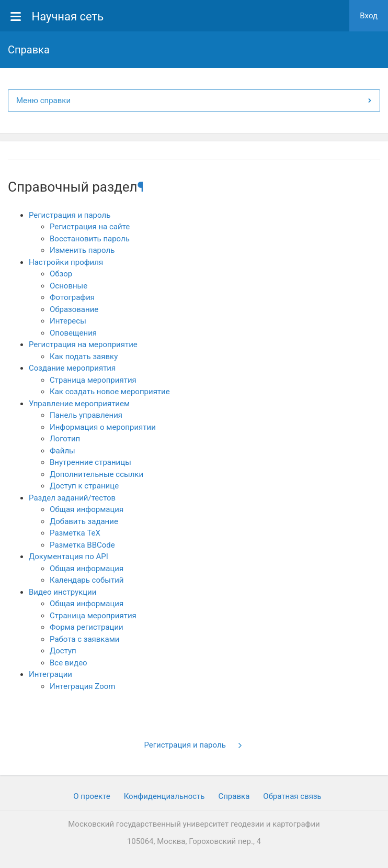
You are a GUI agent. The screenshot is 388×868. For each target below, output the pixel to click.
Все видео (69, 663)
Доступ (63, 651)
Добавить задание (84, 521)
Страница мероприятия (93, 380)
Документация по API (69, 557)
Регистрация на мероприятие (83, 344)
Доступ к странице (84, 486)
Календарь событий (87, 580)
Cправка (234, 796)
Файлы (62, 451)
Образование (74, 309)
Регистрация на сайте (90, 227)
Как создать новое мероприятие (110, 392)
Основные (69, 286)
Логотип (65, 439)
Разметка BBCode (82, 545)
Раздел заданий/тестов (72, 498)
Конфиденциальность (164, 796)
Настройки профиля (66, 262)
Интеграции (50, 674)
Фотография (72, 297)
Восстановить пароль (90, 239)
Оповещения (73, 333)
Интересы (68, 321)
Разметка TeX (75, 533)
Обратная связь (292, 796)
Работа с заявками (84, 639)
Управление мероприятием (79, 404)
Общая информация (87, 509)
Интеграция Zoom (82, 686)
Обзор (61, 274)
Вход (369, 16)
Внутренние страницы (90, 462)
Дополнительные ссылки (96, 474)
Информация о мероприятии (103, 427)
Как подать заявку (84, 357)
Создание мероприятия (72, 368)
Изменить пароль (82, 250)
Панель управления (86, 415)
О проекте (92, 796)
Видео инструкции (62, 592)
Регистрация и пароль (70, 215)
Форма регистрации (87, 627)
